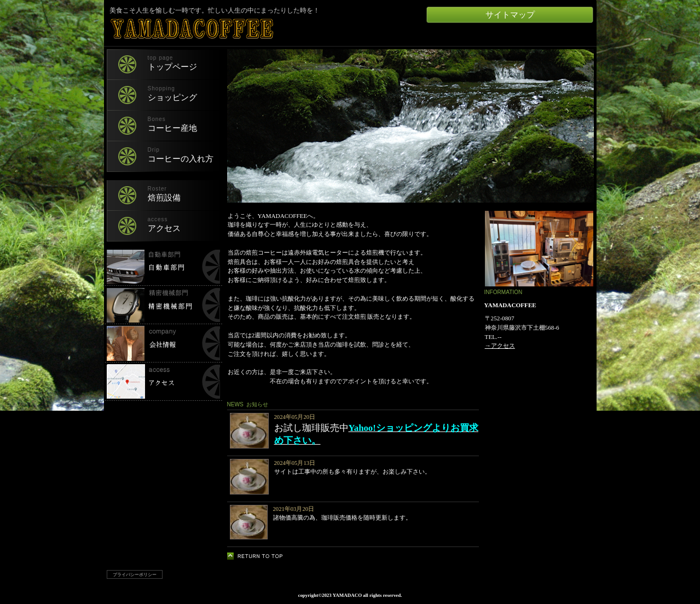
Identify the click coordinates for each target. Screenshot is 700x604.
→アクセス (500, 346)
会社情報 (163, 343)
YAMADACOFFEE (238, 29)
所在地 (163, 382)
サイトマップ (510, 15)
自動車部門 (163, 267)
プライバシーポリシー (135, 574)
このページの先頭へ (258, 556)
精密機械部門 (163, 305)
